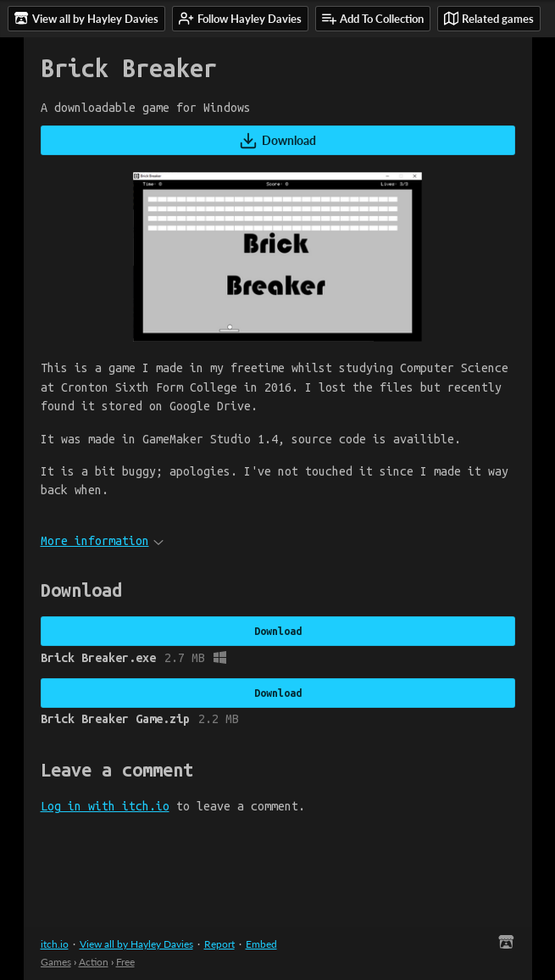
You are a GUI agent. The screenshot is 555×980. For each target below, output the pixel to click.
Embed (261, 944)
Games (56, 962)
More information (102, 541)
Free (125, 962)
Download (277, 141)
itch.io (55, 944)
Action (94, 962)
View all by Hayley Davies (136, 944)
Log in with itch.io (105, 806)
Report (219, 944)
